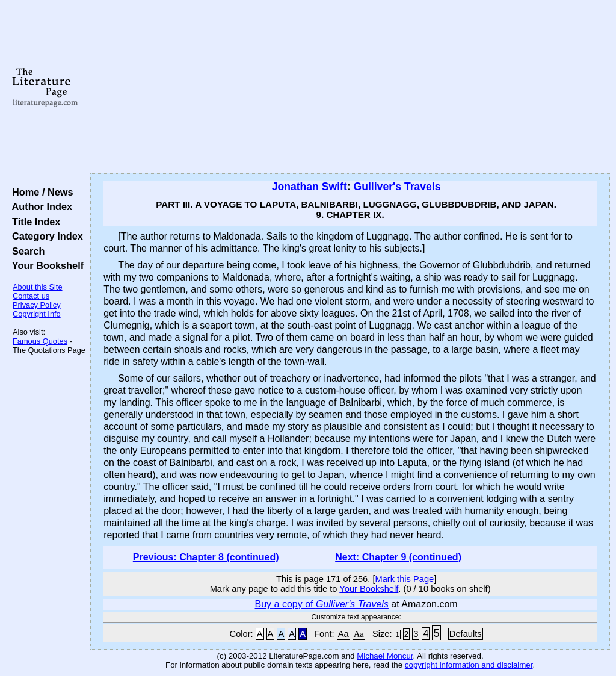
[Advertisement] (350, 87)
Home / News (40, 192)
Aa (343, 634)
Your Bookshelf (45, 265)
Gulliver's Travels (397, 187)
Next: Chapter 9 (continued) (398, 557)
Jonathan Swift (310, 187)
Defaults (466, 634)
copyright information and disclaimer (469, 665)
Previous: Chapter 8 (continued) (206, 557)
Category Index (45, 236)
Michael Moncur (385, 656)
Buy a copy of (322, 604)
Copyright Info (37, 314)
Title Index (33, 222)
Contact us (31, 296)
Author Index (39, 206)
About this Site (38, 287)
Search (26, 251)
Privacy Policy (37, 305)
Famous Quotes (40, 341)
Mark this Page (404, 579)
